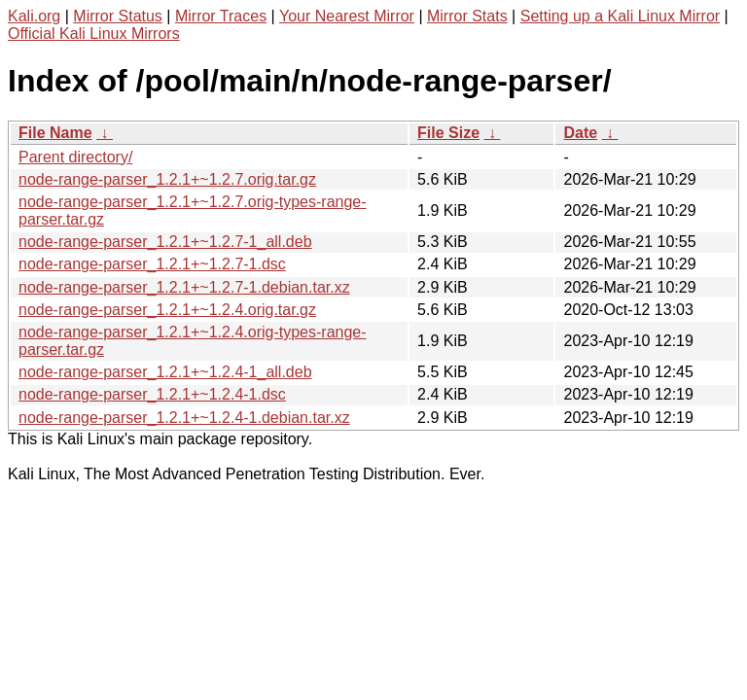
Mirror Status (118, 16)
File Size (448, 133)
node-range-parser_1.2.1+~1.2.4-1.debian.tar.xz (184, 418)
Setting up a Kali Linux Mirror (620, 16)
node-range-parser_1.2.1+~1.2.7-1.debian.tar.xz (184, 287)
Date (580, 133)
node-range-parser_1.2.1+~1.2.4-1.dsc (152, 394)
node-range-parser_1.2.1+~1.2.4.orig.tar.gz (167, 310)
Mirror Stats (467, 16)
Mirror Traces (221, 16)
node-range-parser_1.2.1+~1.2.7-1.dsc (152, 264)
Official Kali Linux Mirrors (94, 34)
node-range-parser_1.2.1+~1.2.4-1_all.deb (165, 372)
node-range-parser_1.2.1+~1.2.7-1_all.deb (165, 242)
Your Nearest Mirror (347, 16)
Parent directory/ (75, 157)
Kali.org (34, 16)
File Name (55, 133)
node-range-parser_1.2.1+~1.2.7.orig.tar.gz (167, 179)
